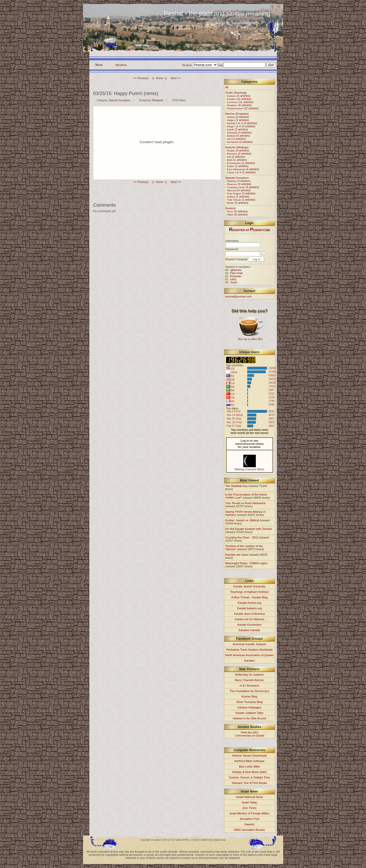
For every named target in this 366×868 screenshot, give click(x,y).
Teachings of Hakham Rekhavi (249, 592)
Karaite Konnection (249, 625)
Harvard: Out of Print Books (249, 783)
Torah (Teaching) (236, 93)
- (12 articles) (238, 99)
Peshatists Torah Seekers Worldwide (249, 650)
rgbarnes (236, 270)
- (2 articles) (237, 120)
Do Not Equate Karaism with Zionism (249, 529)
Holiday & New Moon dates (249, 772)
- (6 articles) (238, 105)
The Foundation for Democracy (250, 691)
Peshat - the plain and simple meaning (217, 13)
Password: (232, 249)
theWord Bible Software (249, 761)
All (227, 87)
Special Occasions (120, 100)
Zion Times (250, 808)
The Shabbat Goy (237, 486)
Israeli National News (249, 797)
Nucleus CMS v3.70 (163, 840)
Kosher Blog (250, 696)
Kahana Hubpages (249, 707)
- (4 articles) (238, 96)
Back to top (220, 840)
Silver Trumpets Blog (249, 702)
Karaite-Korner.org (250, 603)
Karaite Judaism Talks (249, 713)
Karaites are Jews (237, 555)
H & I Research (249, 686)
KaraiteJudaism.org (249, 608)
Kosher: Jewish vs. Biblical (242, 520)
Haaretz (249, 824)
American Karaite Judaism (249, 644)
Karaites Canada (250, 630)
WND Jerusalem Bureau (249, 830)
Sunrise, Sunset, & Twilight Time (250, 777)
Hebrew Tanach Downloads (250, 756)
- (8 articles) (237, 214)
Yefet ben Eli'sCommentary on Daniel (249, 734)
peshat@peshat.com (238, 296)
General (230, 208)
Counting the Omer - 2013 (242, 537)
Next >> (176, 78)
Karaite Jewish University (249, 586)
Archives (121, 65)
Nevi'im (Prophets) (237, 114)
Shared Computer (237, 259)
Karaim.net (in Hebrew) (249, 619)
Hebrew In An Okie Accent (250, 718)
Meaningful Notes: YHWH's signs (246, 563)
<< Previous (141, 78)
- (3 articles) (237, 117)
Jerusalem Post (250, 819)
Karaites (249, 661)
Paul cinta (236, 273)
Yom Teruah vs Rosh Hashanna (245, 503)
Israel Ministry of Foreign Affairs (250, 813)
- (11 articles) (239, 102)
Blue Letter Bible (249, 766)
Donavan (236, 276)
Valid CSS (206, 840)
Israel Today (249, 802)
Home (99, 65)
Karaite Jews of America (250, 614)
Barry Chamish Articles (249, 680)
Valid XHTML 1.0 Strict (187, 840)
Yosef (234, 282)
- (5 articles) (238, 136)
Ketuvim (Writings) (237, 147)
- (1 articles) (236, 139)
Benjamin (158, 100)
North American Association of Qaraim (250, 655)
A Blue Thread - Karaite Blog (249, 597)
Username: (232, 241)
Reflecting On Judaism (249, 675)
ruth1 (233, 279)
